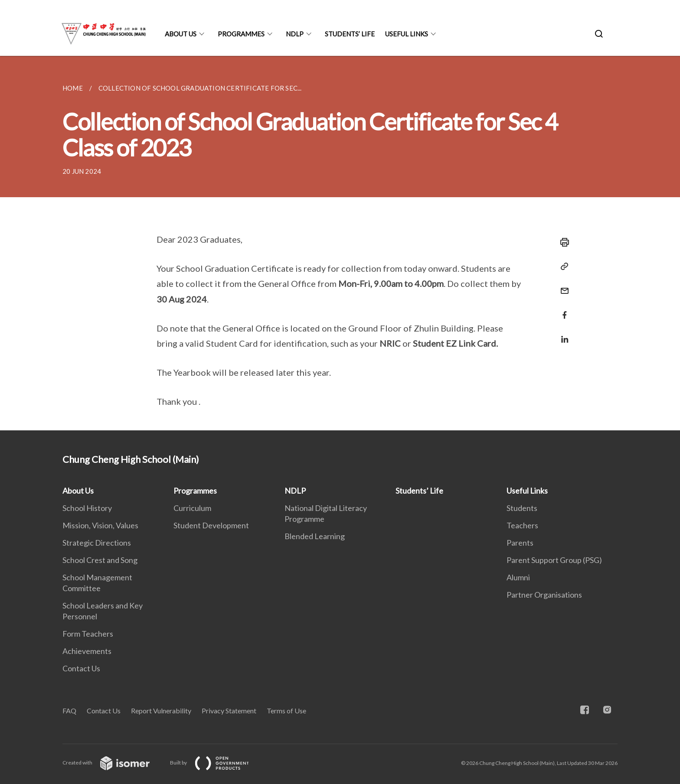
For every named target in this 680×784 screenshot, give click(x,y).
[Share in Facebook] (562, 310)
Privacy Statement (229, 711)
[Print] (562, 242)
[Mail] (562, 285)
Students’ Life (350, 34)
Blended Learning (315, 536)
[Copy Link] (562, 267)
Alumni (518, 577)
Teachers (522, 525)
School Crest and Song (100, 560)
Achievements (87, 651)
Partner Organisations (544, 595)
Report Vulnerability (161, 711)
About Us (181, 34)
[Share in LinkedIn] (562, 334)
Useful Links (407, 34)
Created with (113, 763)
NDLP (295, 34)
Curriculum (192, 508)
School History (87, 508)
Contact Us (81, 668)
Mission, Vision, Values (100, 525)
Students (522, 508)
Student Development (211, 525)
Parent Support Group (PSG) (554, 560)
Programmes (241, 34)
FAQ (69, 711)
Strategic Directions (97, 543)
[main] (340, 243)
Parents (520, 543)
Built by (216, 763)
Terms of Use (286, 711)
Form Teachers (88, 634)
